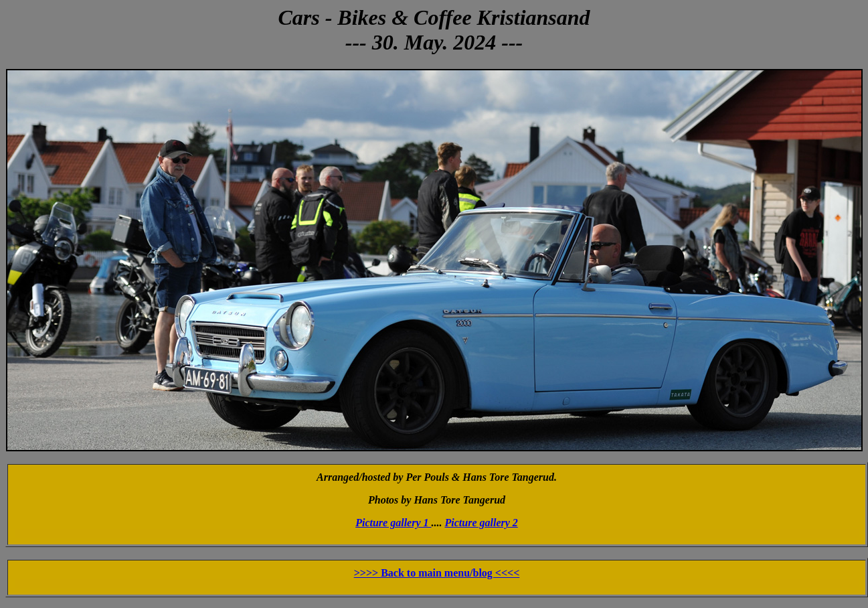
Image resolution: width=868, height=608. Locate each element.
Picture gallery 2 (482, 523)
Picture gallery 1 (393, 523)
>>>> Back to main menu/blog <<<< (437, 573)
